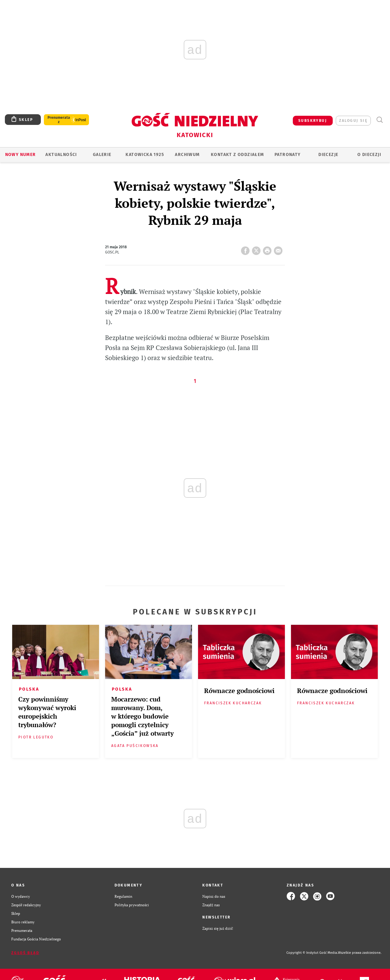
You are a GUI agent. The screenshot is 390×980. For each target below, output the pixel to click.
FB (246, 249)
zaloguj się (353, 121)
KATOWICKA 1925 (145, 155)
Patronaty (288, 155)
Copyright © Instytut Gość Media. (312, 953)
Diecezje (328, 155)
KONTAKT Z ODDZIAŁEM (238, 155)
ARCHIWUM (187, 155)
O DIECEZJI (369, 155)
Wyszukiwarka (379, 120)
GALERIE (102, 155)
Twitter (257, 249)
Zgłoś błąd (25, 953)
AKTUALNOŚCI (61, 155)
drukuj (268, 249)
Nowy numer (21, 155)
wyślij (279, 249)
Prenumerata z (59, 120)
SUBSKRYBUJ (313, 121)
